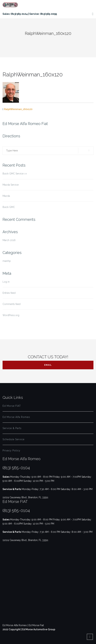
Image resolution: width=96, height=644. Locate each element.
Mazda (6, 196)
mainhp (7, 261)
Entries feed (9, 293)
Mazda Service (11, 185)
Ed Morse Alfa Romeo (16, 417)
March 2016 (9, 240)
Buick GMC (9, 207)
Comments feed (12, 304)
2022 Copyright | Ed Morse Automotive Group (29, 629)
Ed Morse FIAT (12, 406)
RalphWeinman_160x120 (18, 109)
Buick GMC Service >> (15, 174)
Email (48, 365)
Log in (6, 282)
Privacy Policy (11, 451)
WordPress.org (11, 315)
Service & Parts (12, 428)
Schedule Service (13, 439)
